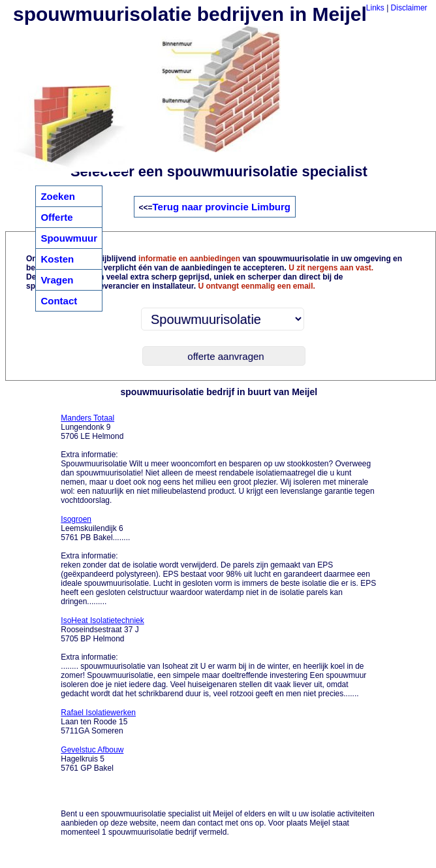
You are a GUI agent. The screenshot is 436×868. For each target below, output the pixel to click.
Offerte (56, 217)
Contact (59, 301)
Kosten (57, 259)
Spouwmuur (69, 238)
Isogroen (76, 519)
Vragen (57, 280)
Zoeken (58, 196)
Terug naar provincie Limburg (222, 207)
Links (375, 8)
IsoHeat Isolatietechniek (102, 620)
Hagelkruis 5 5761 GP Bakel (92, 759)
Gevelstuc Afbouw (92, 750)
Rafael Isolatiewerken (98, 713)
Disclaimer (409, 8)
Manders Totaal (87, 418)
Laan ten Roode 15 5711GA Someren (98, 722)
